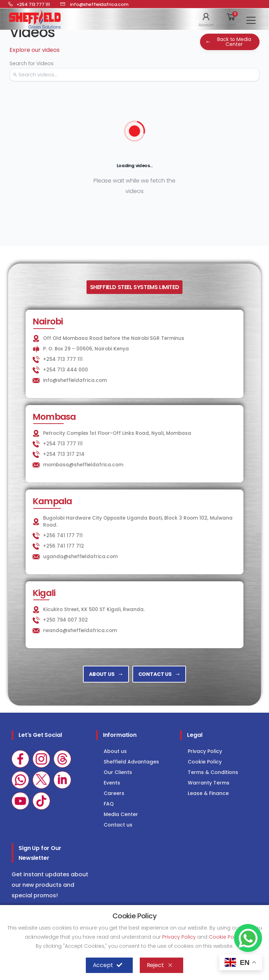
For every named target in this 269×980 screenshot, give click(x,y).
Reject (160, 965)
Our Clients (118, 772)
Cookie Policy (205, 762)
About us (115, 751)
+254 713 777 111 (63, 359)
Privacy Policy (205, 751)
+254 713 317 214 (64, 454)
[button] (206, 19)
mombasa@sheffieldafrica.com (83, 465)
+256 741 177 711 (63, 536)
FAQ (109, 804)
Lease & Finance (208, 793)
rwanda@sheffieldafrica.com (80, 631)
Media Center (121, 814)
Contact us (118, 825)
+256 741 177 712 (64, 546)
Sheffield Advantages (131, 762)
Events (112, 783)
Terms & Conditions (213, 772)
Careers (114, 793)
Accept (108, 965)
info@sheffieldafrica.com (75, 380)
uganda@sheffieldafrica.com (80, 557)
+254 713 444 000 (65, 370)
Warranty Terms (209, 783)
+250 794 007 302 (65, 620)
